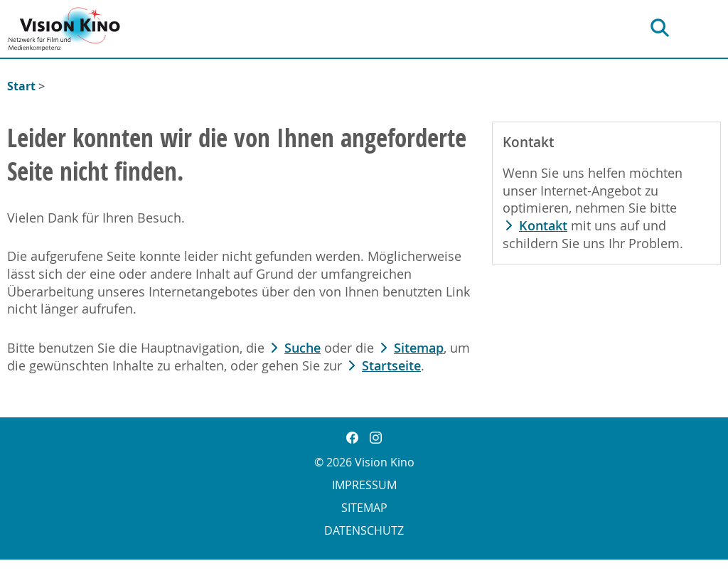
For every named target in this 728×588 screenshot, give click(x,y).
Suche (303, 348)
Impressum (364, 485)
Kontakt (543, 226)
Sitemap (419, 348)
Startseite (391, 366)
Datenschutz (364, 530)
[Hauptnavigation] (708, 28)
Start (21, 86)
